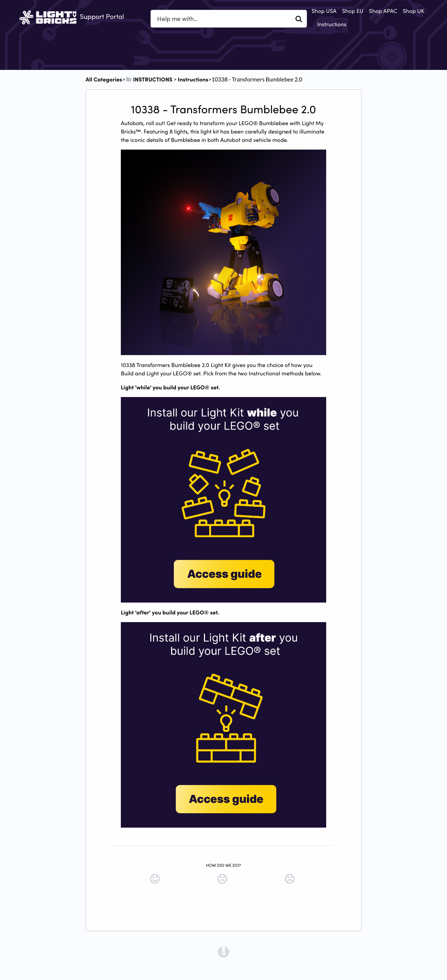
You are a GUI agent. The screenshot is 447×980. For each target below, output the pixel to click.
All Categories (104, 79)
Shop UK (414, 11)
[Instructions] (193, 79)
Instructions (332, 24)
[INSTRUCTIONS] (149, 79)
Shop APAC (383, 11)
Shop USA (324, 11)
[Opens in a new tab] (223, 951)
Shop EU (353, 11)
